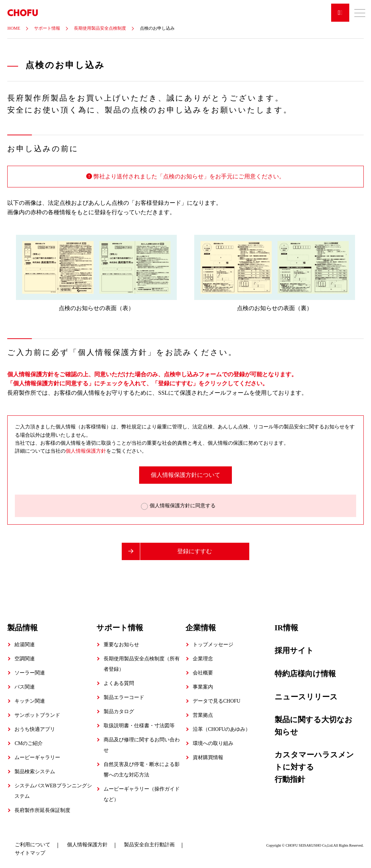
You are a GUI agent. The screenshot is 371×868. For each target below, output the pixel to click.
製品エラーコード (124, 697)
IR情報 (286, 627)
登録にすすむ (195, 551)
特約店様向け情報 (305, 673)
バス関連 (25, 687)
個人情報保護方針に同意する (182, 506)
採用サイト (294, 651)
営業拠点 (203, 715)
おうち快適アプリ (35, 729)
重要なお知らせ (121, 645)
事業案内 (203, 687)
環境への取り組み (213, 743)
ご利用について (33, 845)
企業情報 (201, 627)
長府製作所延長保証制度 (42, 810)
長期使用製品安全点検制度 (100, 28)
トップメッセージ (213, 645)
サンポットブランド (37, 715)
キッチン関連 (30, 701)
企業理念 (203, 659)
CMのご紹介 (29, 743)
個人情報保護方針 (86, 451)
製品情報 (22, 627)
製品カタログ (119, 712)
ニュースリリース (306, 696)
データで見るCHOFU (216, 701)
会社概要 (203, 673)
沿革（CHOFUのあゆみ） (222, 729)
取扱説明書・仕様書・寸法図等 (139, 726)
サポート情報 (47, 28)
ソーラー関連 (30, 673)
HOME (14, 28)
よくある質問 (119, 683)
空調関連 (25, 659)
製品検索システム (35, 772)
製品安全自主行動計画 (149, 845)
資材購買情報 (208, 757)
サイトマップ (30, 853)
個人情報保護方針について (185, 475)
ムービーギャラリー (37, 757)
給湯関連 (25, 645)
